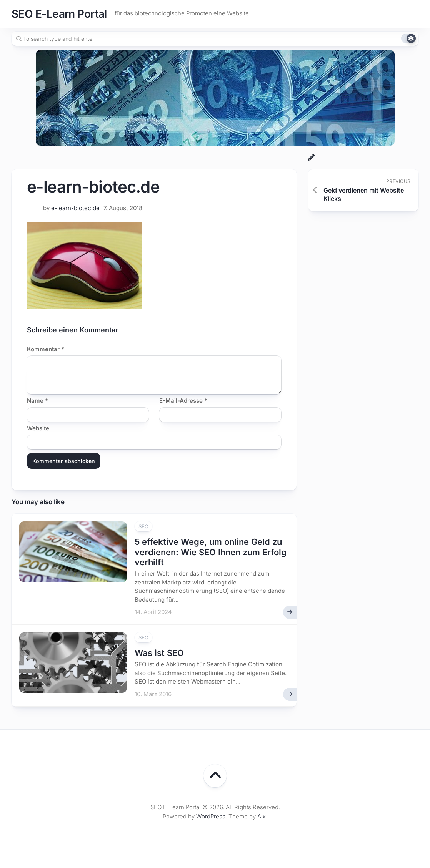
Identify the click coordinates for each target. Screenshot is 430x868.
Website (38, 428)
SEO (143, 526)
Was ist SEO (159, 653)
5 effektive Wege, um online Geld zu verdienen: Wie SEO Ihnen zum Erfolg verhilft (211, 552)
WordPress (211, 816)
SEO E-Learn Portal (59, 14)
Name (37, 401)
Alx (262, 816)
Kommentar (46, 349)
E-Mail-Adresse (183, 401)
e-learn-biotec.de (75, 208)
